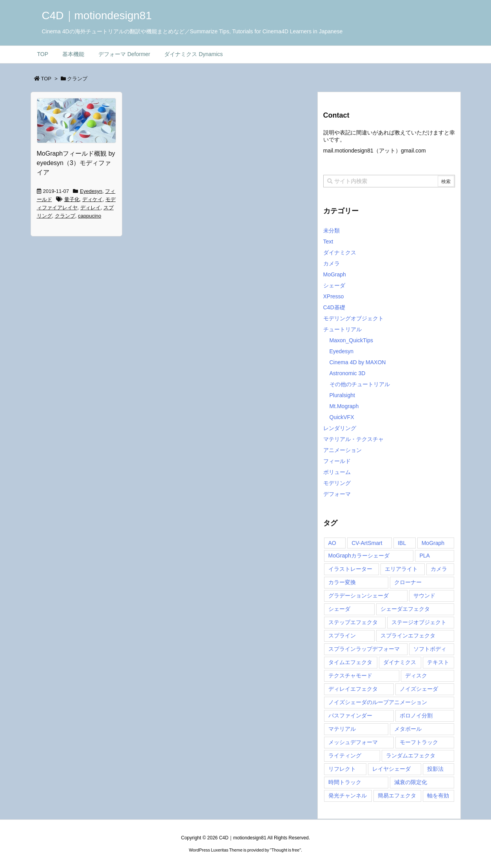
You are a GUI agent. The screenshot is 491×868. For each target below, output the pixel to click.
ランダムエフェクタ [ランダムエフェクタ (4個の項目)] (411, 755)
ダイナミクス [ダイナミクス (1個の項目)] (400, 662)
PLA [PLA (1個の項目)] (424, 556)
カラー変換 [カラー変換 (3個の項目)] (342, 582)
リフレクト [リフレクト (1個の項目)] (342, 769)
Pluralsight (342, 395)
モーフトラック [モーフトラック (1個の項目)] (419, 742)
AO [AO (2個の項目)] (332, 543)
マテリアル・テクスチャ (353, 439)
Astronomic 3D (348, 373)
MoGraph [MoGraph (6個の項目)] (433, 543)
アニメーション (342, 450)
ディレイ (91, 208)
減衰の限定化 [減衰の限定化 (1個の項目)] (411, 782)
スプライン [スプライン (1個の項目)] (342, 636)
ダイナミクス (340, 252)
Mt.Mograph (344, 406)
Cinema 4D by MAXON (358, 362)
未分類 (332, 231)
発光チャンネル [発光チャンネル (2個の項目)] (348, 795)
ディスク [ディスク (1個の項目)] (416, 676)
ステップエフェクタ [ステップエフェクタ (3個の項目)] (353, 622)
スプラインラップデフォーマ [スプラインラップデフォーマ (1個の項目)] (364, 649)
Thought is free (285, 850)
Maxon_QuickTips (351, 340)
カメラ (332, 263)
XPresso (334, 296)
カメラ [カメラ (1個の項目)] (439, 569)
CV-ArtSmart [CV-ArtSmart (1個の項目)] (367, 543)
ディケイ (92, 199)
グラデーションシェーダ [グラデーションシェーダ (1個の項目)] (359, 596)
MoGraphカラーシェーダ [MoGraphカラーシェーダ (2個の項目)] (359, 556)
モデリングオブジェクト (353, 318)
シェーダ (334, 285)
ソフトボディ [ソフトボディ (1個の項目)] (430, 649)
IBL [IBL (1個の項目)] (402, 543)
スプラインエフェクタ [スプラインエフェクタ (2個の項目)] (408, 636)
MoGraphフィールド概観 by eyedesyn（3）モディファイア (76, 163)
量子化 (72, 199)
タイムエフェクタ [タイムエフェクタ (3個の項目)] (350, 662)
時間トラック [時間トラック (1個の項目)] (345, 782)
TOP (46, 79)
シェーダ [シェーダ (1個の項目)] (339, 609)
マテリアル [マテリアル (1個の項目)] (342, 729)
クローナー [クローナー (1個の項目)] (408, 582)
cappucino (90, 216)
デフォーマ (337, 494)
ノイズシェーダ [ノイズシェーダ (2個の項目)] (419, 689)
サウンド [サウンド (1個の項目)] (424, 596)
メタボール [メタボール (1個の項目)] (408, 729)
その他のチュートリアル (360, 384)
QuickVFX (342, 417)
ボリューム (337, 472)
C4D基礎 (334, 307)
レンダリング (340, 428)
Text (328, 242)
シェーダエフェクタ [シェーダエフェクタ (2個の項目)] (405, 609)
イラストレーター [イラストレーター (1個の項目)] (350, 569)
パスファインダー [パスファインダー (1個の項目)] (350, 715)
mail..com (375, 151)
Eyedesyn (91, 191)
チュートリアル (342, 329)
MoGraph (335, 274)
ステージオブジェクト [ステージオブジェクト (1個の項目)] (419, 622)
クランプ (65, 216)
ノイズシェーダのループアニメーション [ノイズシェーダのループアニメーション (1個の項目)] (378, 702)
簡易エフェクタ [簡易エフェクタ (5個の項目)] (397, 795)
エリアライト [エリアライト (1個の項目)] (401, 569)
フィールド (337, 461)
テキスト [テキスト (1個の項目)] (438, 662)
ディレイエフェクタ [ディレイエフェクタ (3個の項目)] (353, 689)
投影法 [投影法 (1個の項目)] (435, 769)
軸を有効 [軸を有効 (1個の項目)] (438, 795)
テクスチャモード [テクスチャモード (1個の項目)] (350, 676)
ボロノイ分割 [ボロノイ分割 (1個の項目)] (416, 715)
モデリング (337, 483)
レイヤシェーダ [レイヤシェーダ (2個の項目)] (391, 769)
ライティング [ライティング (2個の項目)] (345, 755)
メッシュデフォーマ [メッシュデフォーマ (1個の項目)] (353, 742)
